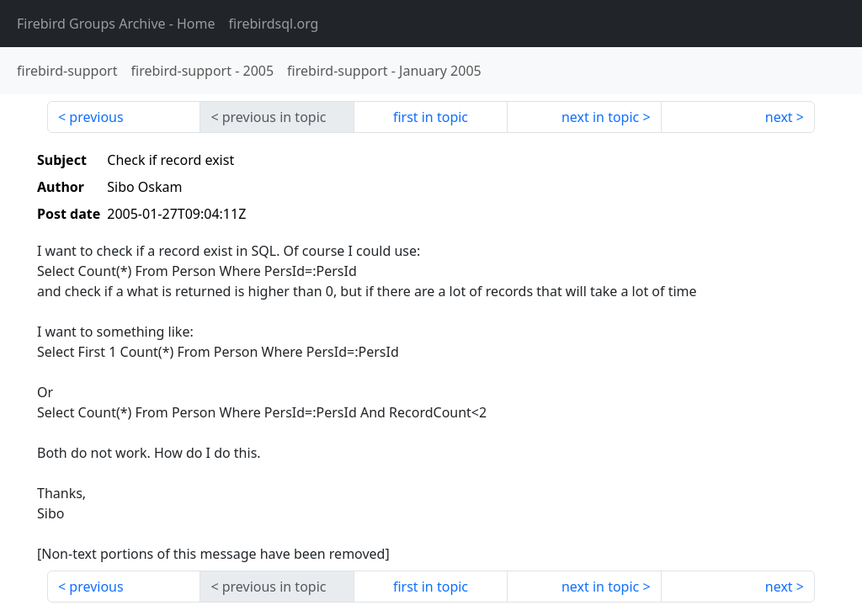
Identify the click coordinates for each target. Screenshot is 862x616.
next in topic (600, 117)
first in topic (431, 117)
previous (96, 117)
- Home (116, 24)
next (779, 117)
